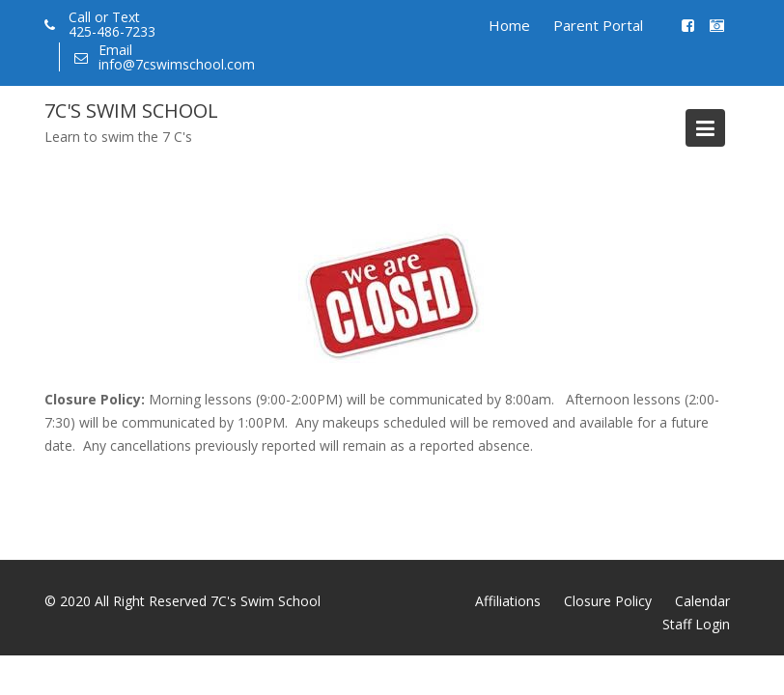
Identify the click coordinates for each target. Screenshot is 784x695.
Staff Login (696, 624)
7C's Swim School (131, 111)
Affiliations (508, 601)
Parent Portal (598, 25)
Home (509, 25)
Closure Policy (608, 601)
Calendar (702, 601)
